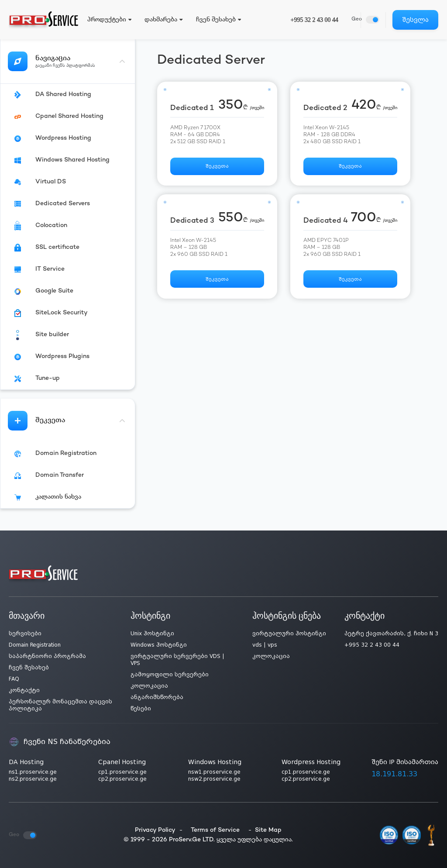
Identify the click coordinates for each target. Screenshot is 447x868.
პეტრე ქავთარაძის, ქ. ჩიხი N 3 (391, 634)
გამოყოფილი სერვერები (170, 675)
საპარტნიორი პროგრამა (47, 656)
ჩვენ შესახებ (29, 668)
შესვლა (415, 20)
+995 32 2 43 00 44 (315, 20)
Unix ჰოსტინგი (152, 634)
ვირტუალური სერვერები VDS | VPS (177, 660)
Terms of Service (215, 830)
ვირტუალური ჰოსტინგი (289, 634)
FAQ (14, 679)
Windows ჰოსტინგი (159, 645)
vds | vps (265, 645)
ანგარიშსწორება (157, 697)
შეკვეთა (217, 167)
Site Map (268, 830)
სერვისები (25, 634)
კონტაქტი (24, 690)
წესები (141, 709)
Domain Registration (35, 645)
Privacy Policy (155, 830)
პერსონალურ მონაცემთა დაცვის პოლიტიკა (60, 705)
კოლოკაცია (149, 686)
